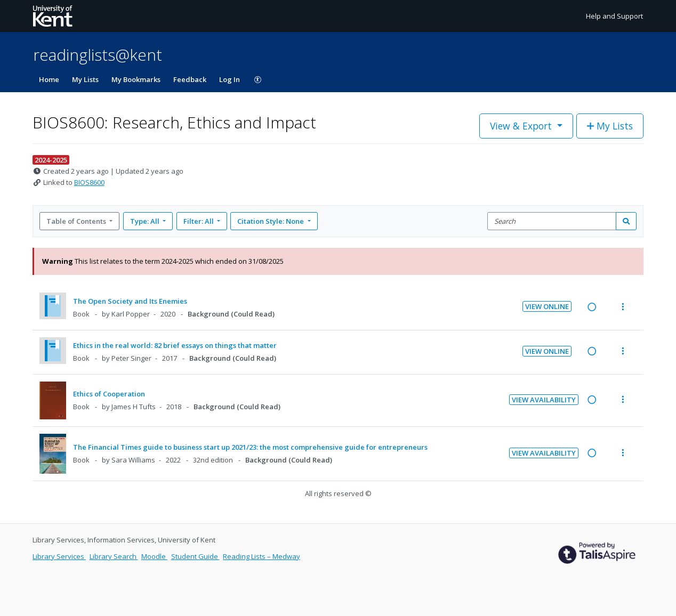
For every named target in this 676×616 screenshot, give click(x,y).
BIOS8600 (89, 182)
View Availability (544, 400)
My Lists (85, 79)
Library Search (114, 556)
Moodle (154, 556)
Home (49, 79)
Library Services (59, 556)
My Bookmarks (136, 79)
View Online (547, 306)
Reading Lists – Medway (261, 556)
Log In (230, 79)
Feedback (190, 79)
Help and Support (614, 16)
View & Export (522, 126)
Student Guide (195, 556)
